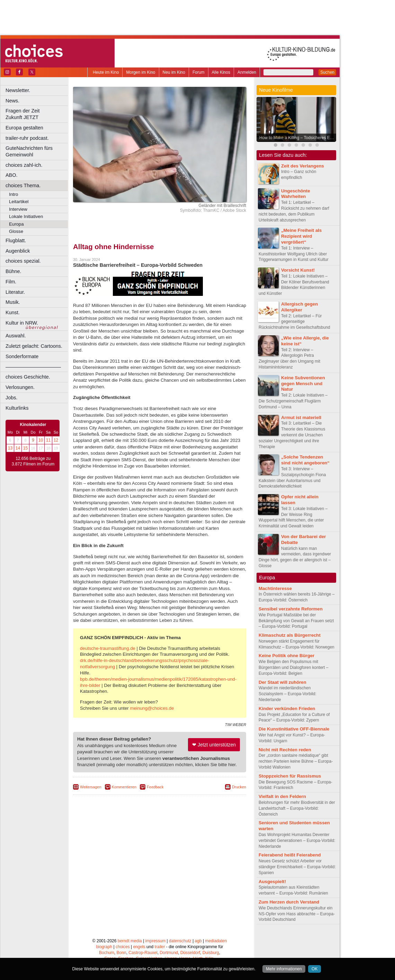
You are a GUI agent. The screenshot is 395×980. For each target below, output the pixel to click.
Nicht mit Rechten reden (285, 750)
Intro (14, 194)
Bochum (107, 953)
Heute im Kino (106, 72)
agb (198, 941)
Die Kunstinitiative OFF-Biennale (294, 729)
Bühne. (14, 271)
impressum (156, 941)
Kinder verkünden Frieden (287, 709)
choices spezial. (23, 261)
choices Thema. (23, 185)
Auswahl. (16, 336)
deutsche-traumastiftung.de (108, 648)
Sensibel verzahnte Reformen (291, 609)
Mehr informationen (284, 969)
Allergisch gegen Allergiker (299, 307)
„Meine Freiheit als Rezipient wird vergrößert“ (301, 236)
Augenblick (18, 251)
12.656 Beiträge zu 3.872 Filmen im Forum (33, 461)
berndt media (130, 941)
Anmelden (247, 72)
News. (12, 101)
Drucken (239, 787)
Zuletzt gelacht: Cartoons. (34, 346)
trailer (160, 947)
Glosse (16, 231)
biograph (104, 947)
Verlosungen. (20, 387)
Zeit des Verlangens (303, 166)
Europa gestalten (24, 128)
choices (123, 947)
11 (48, 440)
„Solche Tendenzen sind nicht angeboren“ (305, 460)
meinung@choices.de (152, 708)
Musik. (13, 302)
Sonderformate (22, 356)
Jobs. (11, 398)
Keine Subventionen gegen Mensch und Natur (303, 384)
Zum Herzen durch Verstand (289, 902)
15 (25, 448)
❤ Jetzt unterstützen (214, 745)
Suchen (327, 72)
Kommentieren (124, 787)
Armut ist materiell (301, 418)
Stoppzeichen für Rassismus (290, 776)
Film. (11, 282)
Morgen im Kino (141, 72)
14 (18, 448)
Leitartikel (19, 202)
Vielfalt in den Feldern (282, 796)
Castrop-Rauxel (143, 953)
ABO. (11, 175)
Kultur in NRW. (22, 323)
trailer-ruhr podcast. (27, 138)
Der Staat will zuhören (282, 682)
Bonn (122, 953)
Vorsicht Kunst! (298, 270)
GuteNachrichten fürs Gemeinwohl (29, 151)
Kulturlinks (17, 408)
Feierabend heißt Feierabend (290, 855)
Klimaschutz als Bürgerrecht (290, 635)
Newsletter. (18, 90)
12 (56, 440)
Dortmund (169, 953)
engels (139, 947)
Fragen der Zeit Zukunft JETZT (38, 114)
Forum (199, 72)
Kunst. (13, 312)
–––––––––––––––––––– (33, 367)
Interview (18, 209)
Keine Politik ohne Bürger (286, 656)
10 (41, 440)
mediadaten (216, 941)
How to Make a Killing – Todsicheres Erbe (298, 138)
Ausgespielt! (272, 882)
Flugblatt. (16, 241)
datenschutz (180, 941)
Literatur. (15, 292)
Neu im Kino (174, 72)
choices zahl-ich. (24, 165)
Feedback (155, 787)
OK (315, 969)
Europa (16, 224)
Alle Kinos (221, 72)
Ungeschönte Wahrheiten (296, 194)
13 (10, 448)
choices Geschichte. (28, 377)
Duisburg (211, 953)
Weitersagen (91, 787)
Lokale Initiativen (26, 216)
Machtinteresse (275, 588)
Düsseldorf (190, 953)
